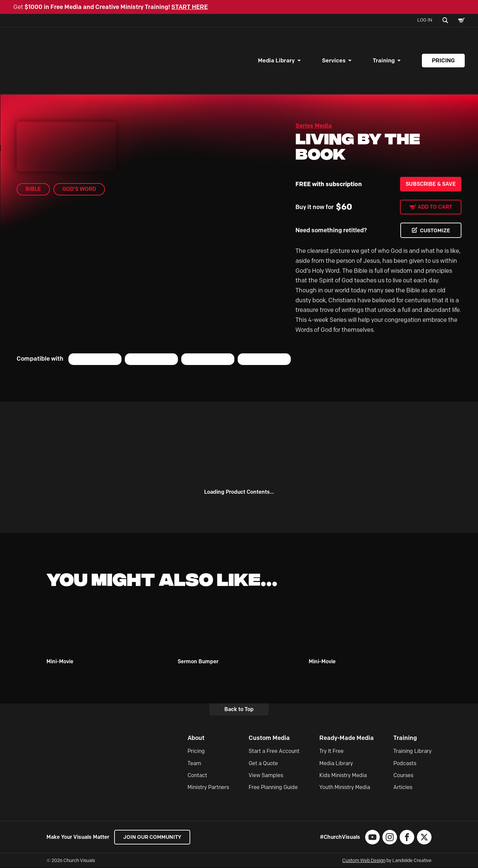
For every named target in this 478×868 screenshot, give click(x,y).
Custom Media (269, 738)
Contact (197, 775)
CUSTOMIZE (435, 230)
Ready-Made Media (347, 738)
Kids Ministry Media (343, 775)
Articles (403, 788)
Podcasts (405, 763)
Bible (33, 189)
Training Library (412, 751)
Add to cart (435, 207)
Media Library (276, 60)
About (196, 738)
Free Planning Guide (273, 788)
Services (334, 60)
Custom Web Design (364, 861)
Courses (403, 775)
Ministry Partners (208, 788)
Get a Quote (263, 763)
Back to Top (239, 709)
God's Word (79, 189)
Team (194, 763)
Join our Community (153, 837)
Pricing (443, 60)
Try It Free (331, 751)
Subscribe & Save (431, 184)
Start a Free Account (274, 751)
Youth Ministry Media (345, 788)
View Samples (266, 775)
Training (384, 60)
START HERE (190, 7)
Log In (425, 20)
